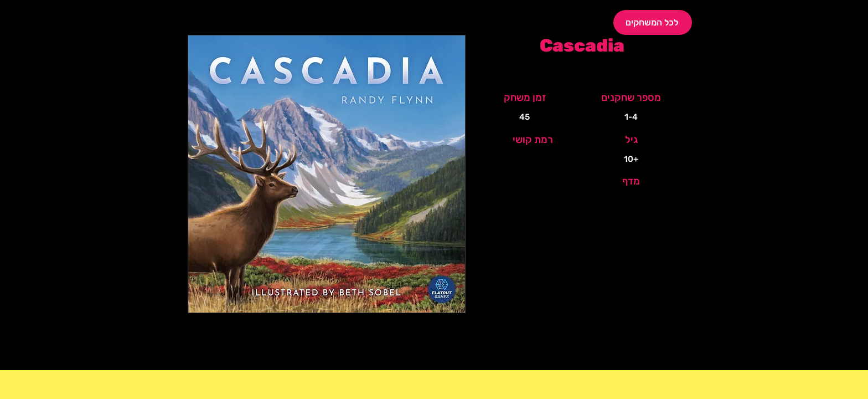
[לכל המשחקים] (653, 22)
